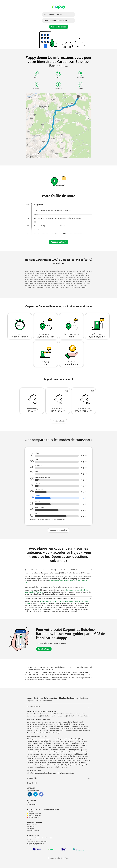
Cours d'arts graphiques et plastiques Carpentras (69, 763)
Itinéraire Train (81, 714)
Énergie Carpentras (32, 756)
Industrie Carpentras (41, 752)
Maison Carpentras (72, 739)
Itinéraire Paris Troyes (54, 733)
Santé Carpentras (59, 745)
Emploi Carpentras (64, 756)
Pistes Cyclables (39, 773)
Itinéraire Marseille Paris (51, 724)
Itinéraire (30, 714)
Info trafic (30, 773)
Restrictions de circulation (66, 773)
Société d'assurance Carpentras (36, 743)
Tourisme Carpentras (55, 765)
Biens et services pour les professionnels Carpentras (63, 748)
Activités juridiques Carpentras (44, 767)
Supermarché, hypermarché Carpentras (53, 761)
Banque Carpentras (82, 758)
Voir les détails (59, 421)
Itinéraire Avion (72, 716)
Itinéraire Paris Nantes (63, 726)
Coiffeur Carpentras (82, 741)
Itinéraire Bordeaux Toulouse (80, 726)
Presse (29, 831)
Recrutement (31, 827)
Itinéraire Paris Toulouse (34, 726)
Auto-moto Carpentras (68, 741)
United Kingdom (33, 818)
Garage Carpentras (59, 739)
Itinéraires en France (48, 722)
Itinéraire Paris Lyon (62, 722)
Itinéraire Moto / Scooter (49, 716)
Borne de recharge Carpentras (66, 758)
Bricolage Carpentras (69, 765)
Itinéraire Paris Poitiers (73, 731)
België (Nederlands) (34, 816)
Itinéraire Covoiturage (33, 716)
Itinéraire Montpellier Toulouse (68, 729)
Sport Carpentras (40, 748)
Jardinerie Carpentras (33, 761)
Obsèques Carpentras (54, 743)
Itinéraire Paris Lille (65, 724)
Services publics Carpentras (71, 752)
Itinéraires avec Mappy (34, 722)
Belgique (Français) (34, 814)
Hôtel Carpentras (32, 739)
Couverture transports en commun (37, 842)
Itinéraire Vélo (49, 714)
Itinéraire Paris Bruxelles (41, 731)
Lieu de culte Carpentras (74, 761)
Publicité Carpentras (80, 754)
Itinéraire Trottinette (84, 716)
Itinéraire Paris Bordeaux (34, 724)
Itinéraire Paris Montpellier (49, 729)
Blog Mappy (30, 829)
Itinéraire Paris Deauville (77, 722)
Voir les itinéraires (59, 27)
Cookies (51, 838)
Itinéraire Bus (62, 716)
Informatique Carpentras (58, 750)
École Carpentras (46, 754)
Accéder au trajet (58, 242)
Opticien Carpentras (41, 765)
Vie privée (45, 838)
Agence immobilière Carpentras (50, 741)
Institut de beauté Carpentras (49, 756)
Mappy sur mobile (32, 805)
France (30, 812)
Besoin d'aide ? (33, 783)
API (28, 803)
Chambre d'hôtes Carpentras (44, 745)
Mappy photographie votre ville (36, 844)
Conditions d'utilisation (34, 838)
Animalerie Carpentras (61, 767)
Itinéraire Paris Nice (49, 726)
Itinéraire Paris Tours (33, 729)
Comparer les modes (58, 530)
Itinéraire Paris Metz (40, 733)
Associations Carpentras (73, 745)
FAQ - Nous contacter (33, 840)
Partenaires (36, 831)
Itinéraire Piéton (39, 714)
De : (53, 14)
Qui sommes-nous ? (33, 825)
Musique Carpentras (55, 752)
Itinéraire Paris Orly (79, 724)
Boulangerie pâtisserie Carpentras (45, 758)
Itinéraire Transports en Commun (65, 714)
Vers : (57, 20)
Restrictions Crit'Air (51, 773)
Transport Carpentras (68, 743)
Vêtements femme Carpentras (44, 763)
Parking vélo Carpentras (42, 750)
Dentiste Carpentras (73, 750)
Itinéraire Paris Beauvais (57, 731)
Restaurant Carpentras (45, 739)
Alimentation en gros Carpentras (62, 754)
